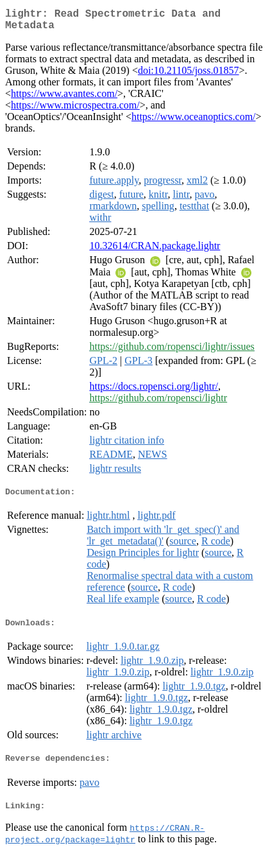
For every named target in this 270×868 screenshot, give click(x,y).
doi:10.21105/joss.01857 (189, 75)
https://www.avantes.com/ (64, 99)
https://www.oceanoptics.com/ (194, 122)
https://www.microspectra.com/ (75, 110)
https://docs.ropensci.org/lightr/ (154, 391)
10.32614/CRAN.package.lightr (155, 251)
